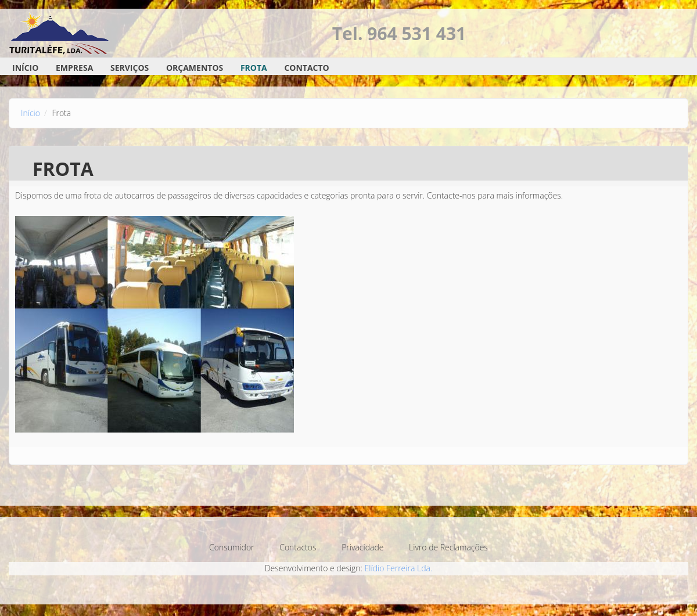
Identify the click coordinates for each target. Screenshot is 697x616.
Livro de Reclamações (448, 547)
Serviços (130, 68)
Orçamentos (195, 68)
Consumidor (231, 547)
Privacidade (362, 547)
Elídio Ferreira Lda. (399, 568)
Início (25, 68)
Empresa (74, 68)
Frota (254, 68)
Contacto (306, 68)
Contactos (298, 547)
